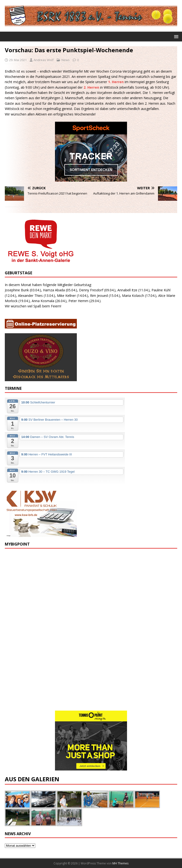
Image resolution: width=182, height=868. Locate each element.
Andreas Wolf (44, 60)
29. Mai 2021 (18, 60)
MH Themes (120, 863)
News (66, 60)
